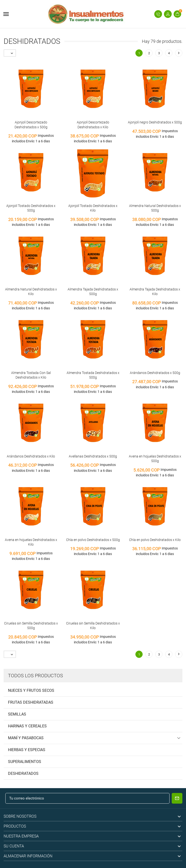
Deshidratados (23, 773)
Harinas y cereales (27, 726)
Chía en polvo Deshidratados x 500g (93, 540)
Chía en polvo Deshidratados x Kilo (155, 540)
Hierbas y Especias (27, 750)
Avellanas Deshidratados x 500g (93, 456)
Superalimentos (25, 762)
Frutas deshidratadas (31, 702)
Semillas (17, 714)
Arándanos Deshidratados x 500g (155, 373)
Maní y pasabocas (26, 738)
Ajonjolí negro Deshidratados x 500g (155, 122)
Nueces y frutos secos (31, 690)
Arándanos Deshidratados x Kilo (31, 456)
